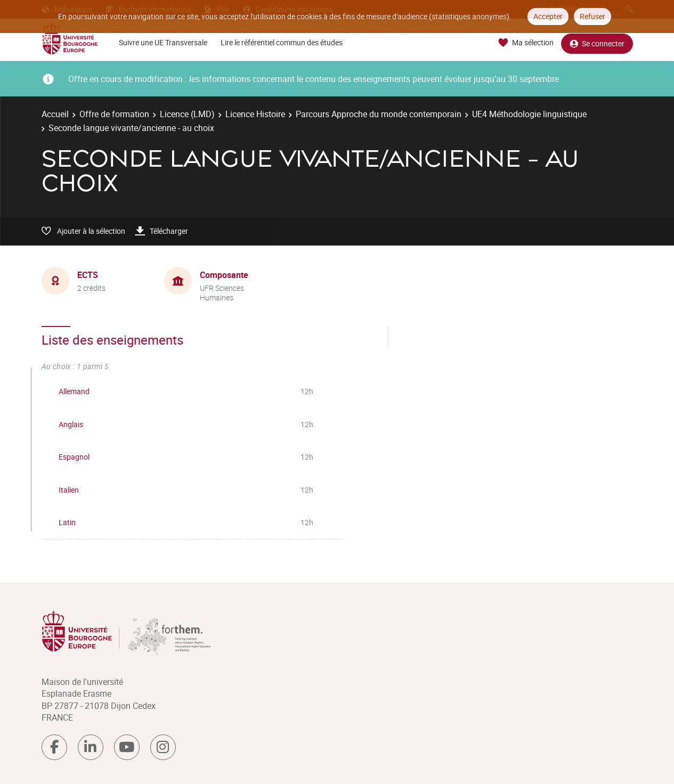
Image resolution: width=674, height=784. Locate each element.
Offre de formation (114, 114)
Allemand (74, 391)
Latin (67, 522)
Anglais (71, 424)
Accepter (548, 16)
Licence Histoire (255, 114)
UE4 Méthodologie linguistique (529, 114)
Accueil (55, 114)
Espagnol (74, 457)
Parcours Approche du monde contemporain (379, 114)
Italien (69, 490)
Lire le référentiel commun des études (282, 42)
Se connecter (597, 43)
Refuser (592, 16)
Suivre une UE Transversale (163, 42)
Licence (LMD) (187, 114)
